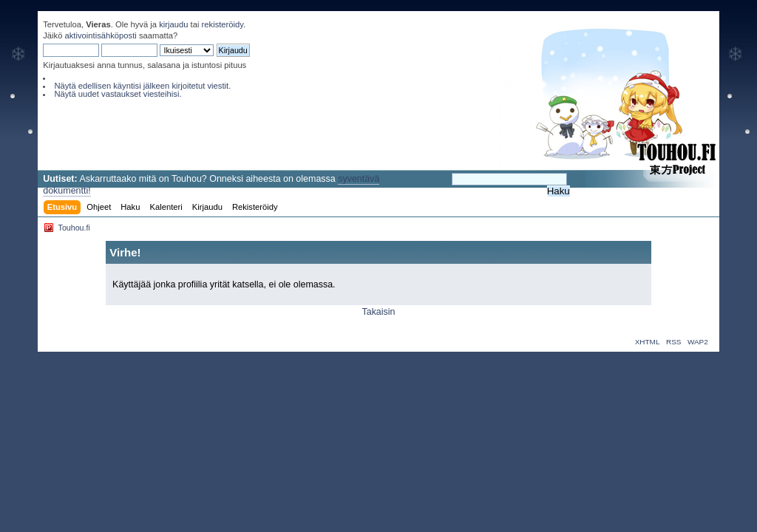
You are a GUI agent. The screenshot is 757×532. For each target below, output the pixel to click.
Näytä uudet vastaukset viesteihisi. (118, 94)
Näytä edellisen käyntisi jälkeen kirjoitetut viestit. (142, 86)
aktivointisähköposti (101, 35)
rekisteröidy (223, 24)
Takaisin (378, 312)
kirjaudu (173, 24)
